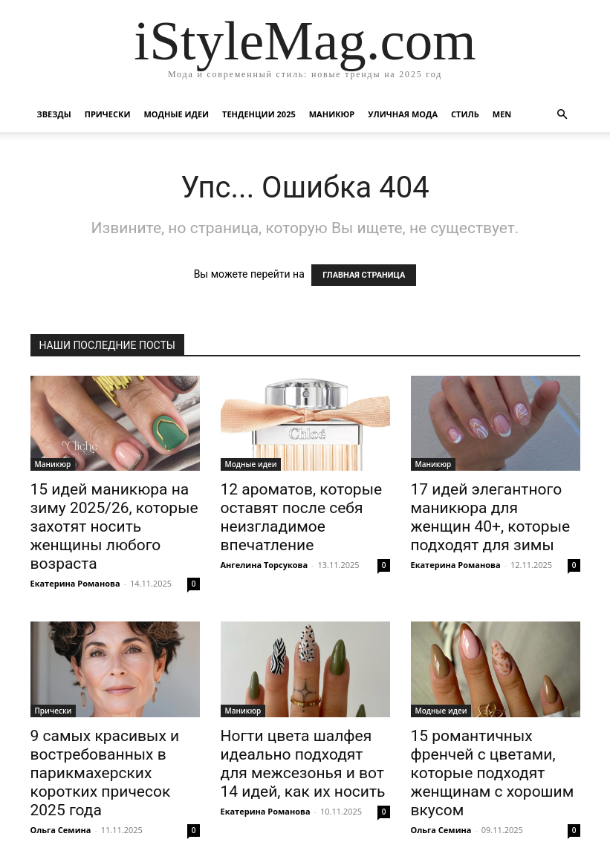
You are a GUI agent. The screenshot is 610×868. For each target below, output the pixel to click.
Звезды (54, 114)
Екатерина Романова (75, 583)
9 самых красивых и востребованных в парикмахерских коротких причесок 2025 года (105, 773)
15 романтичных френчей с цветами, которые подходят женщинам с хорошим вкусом (493, 773)
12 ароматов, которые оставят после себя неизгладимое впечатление (302, 517)
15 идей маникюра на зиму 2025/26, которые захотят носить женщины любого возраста (114, 526)
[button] (562, 115)
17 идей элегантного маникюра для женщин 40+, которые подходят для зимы (491, 517)
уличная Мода (403, 114)
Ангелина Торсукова (265, 565)
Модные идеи (176, 114)
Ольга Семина (61, 830)
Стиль (465, 114)
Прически (108, 114)
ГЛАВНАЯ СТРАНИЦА (364, 275)
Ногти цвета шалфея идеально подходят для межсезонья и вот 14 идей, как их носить (303, 764)
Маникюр (332, 114)
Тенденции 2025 (259, 114)
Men (502, 114)
